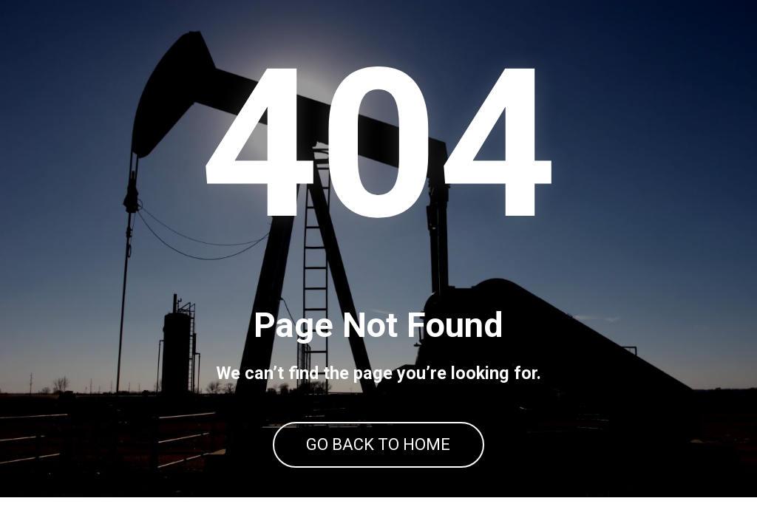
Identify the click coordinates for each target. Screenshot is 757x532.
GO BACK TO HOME (378, 462)
